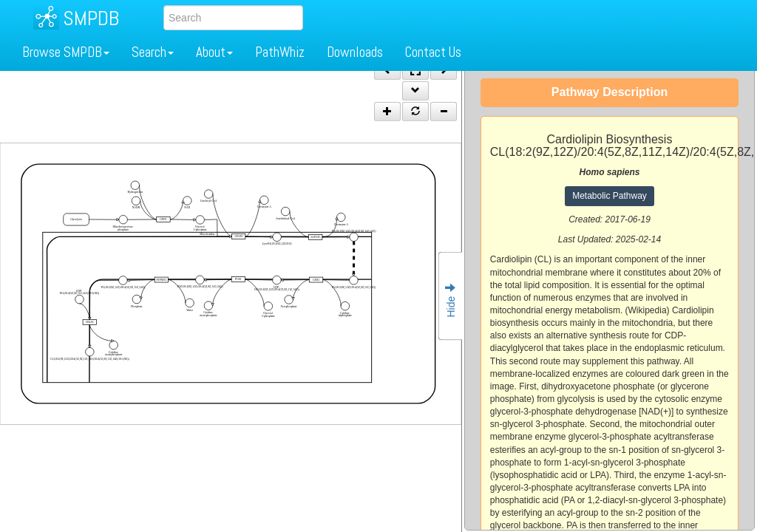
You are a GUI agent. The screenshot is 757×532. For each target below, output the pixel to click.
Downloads (355, 52)
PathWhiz (280, 52)
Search (153, 52)
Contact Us (433, 52)
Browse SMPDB (66, 52)
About (214, 52)
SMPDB (91, 18)
